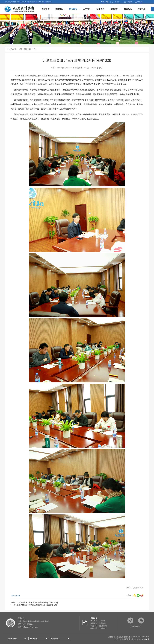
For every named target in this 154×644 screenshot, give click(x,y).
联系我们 (102, 621)
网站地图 (94, 621)
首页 (20, 49)
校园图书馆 (103, 626)
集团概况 (59, 9)
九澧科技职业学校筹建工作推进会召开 (31, 605)
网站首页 (45, 9)
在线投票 (102, 623)
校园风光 (128, 9)
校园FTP (94, 626)
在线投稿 (128, 2)
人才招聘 (87, 9)
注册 (107, 2)
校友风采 (142, 9)
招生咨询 (100, 9)
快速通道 (94, 618)
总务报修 (102, 628)
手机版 (117, 2)
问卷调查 (94, 623)
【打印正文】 (16, 596)
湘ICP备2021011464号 (140, 639)
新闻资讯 (73, 9)
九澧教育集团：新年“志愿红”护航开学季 (32, 603)
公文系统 (114, 9)
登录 (103, 2)
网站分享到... (136, 627)
